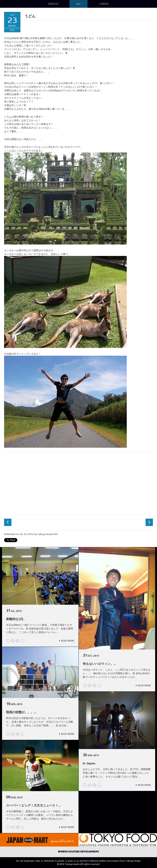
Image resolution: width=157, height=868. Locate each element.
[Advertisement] (78, 483)
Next (149, 522)
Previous (8, 522)
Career (104, 4)
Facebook (13, 641)
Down (78, 4)
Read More (68, 641)
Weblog (53, 4)
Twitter (8, 641)
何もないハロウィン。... (99, 664)
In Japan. (89, 763)
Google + (18, 641)
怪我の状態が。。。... (21, 712)
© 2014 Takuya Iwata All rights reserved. (79, 864)
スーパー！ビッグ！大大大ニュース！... (34, 805)
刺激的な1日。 (16, 619)
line (22, 641)
